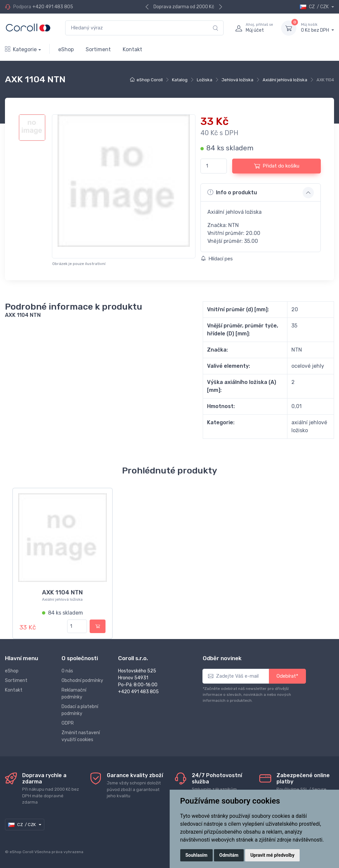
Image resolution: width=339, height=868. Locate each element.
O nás (67, 671)
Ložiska (205, 80)
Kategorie (21, 49)
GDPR (68, 723)
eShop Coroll (150, 80)
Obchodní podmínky (82, 680)
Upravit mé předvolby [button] (272, 855)
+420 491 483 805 (53, 7)
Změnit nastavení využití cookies (81, 736)
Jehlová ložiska (237, 80)
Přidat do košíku (277, 166)
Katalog (180, 80)
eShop (66, 49)
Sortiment (98, 49)
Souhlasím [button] (197, 855)
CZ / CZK (315, 7)
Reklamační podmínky (74, 694)
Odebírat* (287, 676)
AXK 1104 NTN (62, 592)
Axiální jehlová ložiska (285, 80)
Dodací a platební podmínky (80, 710)
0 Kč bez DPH (318, 28)
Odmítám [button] (229, 855)
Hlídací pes (217, 259)
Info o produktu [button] (232, 192)
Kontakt (132, 49)
